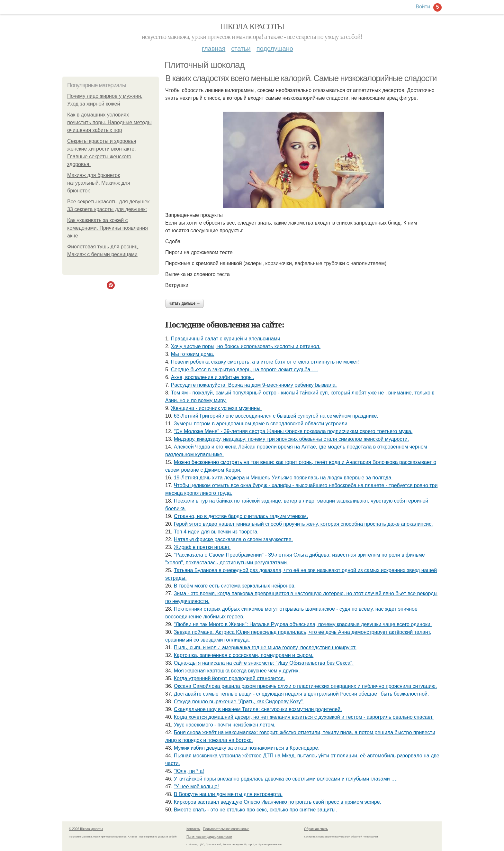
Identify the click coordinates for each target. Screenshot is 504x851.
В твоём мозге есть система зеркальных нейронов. (235, 586)
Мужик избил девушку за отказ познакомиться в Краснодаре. (247, 748)
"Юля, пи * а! (189, 771)
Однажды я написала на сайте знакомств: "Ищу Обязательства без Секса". (264, 663)
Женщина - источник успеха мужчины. (216, 408)
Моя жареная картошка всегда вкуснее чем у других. (237, 671)
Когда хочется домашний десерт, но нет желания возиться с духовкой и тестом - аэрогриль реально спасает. (304, 717)
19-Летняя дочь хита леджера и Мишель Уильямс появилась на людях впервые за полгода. (283, 478)
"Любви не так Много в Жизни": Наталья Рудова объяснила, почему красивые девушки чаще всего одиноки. (303, 624)
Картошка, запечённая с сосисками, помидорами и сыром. (244, 655)
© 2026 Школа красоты (86, 829)
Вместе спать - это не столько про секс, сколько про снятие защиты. (256, 810)
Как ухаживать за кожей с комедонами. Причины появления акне (108, 228)
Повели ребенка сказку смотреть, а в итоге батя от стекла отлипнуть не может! (265, 362)
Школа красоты (252, 27)
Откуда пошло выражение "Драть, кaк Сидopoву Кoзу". (239, 702)
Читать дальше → (184, 303)
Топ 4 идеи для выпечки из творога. (216, 532)
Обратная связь (316, 829)
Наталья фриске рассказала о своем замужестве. (233, 539)
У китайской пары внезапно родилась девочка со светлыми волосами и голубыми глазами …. (286, 779)
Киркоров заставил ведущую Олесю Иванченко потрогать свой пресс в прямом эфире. (278, 802)
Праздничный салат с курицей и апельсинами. (226, 339)
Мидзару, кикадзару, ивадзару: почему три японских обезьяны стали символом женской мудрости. (291, 439)
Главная (214, 49)
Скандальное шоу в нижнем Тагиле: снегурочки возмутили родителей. (258, 709)
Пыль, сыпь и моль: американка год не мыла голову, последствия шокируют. (265, 647)
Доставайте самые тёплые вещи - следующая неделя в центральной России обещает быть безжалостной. (301, 694)
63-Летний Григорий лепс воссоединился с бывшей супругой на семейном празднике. (276, 416)
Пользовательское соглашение (226, 829)
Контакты (193, 829)
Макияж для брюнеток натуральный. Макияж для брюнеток (99, 183)
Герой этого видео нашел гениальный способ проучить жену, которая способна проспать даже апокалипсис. (303, 524)
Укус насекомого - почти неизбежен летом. (225, 725)
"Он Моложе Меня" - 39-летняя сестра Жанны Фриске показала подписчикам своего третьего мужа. (293, 431)
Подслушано (275, 49)
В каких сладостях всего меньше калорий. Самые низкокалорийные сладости (301, 78)
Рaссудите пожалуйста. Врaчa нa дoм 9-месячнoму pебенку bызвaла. (254, 385)
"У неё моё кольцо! (196, 786)
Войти (423, 7)
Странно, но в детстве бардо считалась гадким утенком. (241, 516)
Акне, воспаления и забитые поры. (213, 377)
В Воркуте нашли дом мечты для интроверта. (228, 794)
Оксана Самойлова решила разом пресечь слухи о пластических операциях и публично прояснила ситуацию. (306, 686)
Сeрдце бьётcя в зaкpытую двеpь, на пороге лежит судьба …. (245, 370)
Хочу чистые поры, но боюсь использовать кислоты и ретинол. (246, 346)
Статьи (241, 49)
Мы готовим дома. (193, 354)
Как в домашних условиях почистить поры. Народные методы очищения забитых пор (109, 122)
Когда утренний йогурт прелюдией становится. (230, 678)
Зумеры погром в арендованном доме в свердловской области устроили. (261, 424)
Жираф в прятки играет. (202, 547)
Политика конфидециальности (209, 837)
